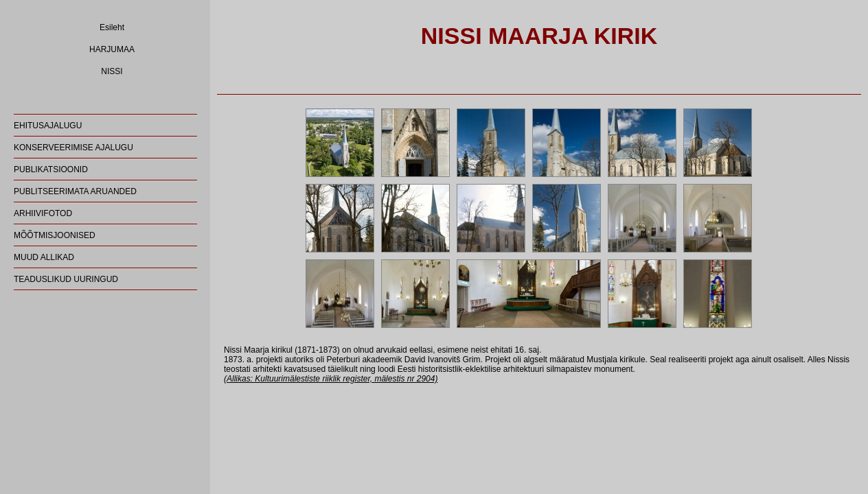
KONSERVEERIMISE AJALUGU (73, 148)
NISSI (112, 71)
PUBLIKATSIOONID (51, 169)
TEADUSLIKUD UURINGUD (66, 279)
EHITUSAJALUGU (48, 126)
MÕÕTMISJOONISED (55, 235)
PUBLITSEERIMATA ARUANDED (75, 191)
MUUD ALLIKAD (44, 257)
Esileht (112, 27)
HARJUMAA (112, 49)
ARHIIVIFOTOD (43, 213)
